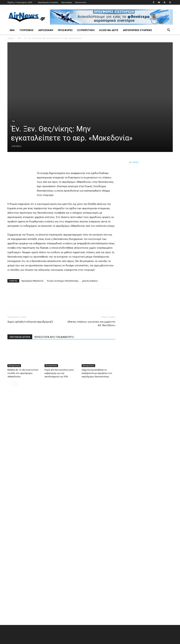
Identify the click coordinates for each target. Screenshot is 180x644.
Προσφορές (65, 30)
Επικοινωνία (81, 2)
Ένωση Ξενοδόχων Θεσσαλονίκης (63, 281)
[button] (169, 30)
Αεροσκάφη (67, 2)
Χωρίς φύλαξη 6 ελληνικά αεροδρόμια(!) (30, 322)
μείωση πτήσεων (90, 281)
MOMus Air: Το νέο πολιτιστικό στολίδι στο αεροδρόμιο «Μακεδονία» (23, 373)
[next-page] (15, 383)
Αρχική (11, 38)
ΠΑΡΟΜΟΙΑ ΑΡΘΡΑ (20, 337)
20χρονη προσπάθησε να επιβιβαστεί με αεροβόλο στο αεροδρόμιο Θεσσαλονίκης (97, 373)
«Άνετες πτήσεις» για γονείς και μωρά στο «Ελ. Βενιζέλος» (91, 324)
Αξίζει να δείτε (109, 30)
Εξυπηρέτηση (86, 30)
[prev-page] (10, 383)
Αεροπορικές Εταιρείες (48, 2)
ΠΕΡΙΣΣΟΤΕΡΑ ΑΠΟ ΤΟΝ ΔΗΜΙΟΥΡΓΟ (54, 337)
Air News (134, 162)
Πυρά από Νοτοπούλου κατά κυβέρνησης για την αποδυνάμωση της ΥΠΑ (59, 373)
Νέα (12, 30)
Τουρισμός (26, 30)
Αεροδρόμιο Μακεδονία (32, 281)
